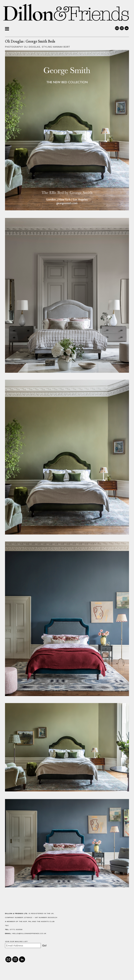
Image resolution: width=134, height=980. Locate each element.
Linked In (21, 973)
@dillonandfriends (14, 973)
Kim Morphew (14, 62)
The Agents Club (106, 922)
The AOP (83, 922)
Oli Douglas (14, 36)
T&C (67, 926)
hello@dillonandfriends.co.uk (25, 963)
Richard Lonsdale (18, 74)
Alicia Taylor (14, 46)
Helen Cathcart (16, 31)
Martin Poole (15, 41)
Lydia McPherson (17, 57)
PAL (90, 922)
